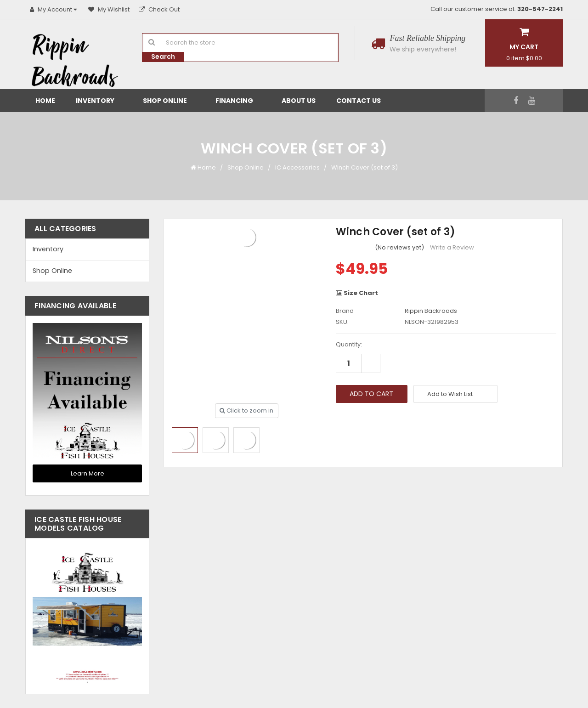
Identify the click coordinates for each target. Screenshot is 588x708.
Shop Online (169, 101)
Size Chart (357, 293)
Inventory (99, 101)
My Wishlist (109, 9)
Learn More (88, 473)
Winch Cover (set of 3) (365, 167)
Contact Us (359, 101)
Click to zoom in (246, 411)
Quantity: (349, 344)
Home (45, 101)
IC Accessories (297, 167)
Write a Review (452, 247)
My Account (54, 9)
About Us (299, 101)
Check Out (159, 9)
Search (163, 57)
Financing (238, 101)
